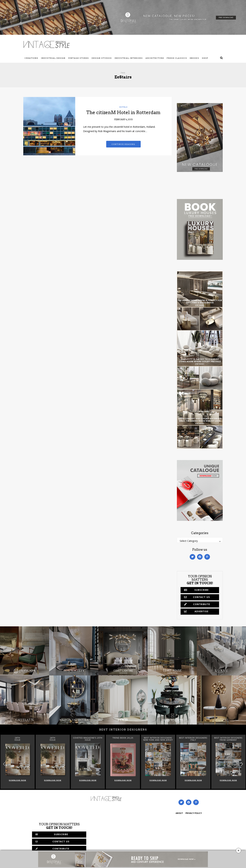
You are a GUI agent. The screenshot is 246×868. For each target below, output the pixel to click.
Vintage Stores (79, 58)
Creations (31, 58)
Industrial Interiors (129, 58)
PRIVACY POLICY (194, 813)
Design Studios (102, 58)
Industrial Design (53, 58)
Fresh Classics (177, 58)
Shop (205, 58)
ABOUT (179, 813)
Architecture (155, 58)
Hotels (123, 107)
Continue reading (123, 144)
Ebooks (194, 58)
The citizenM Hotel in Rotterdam (123, 112)
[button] (242, 764)
